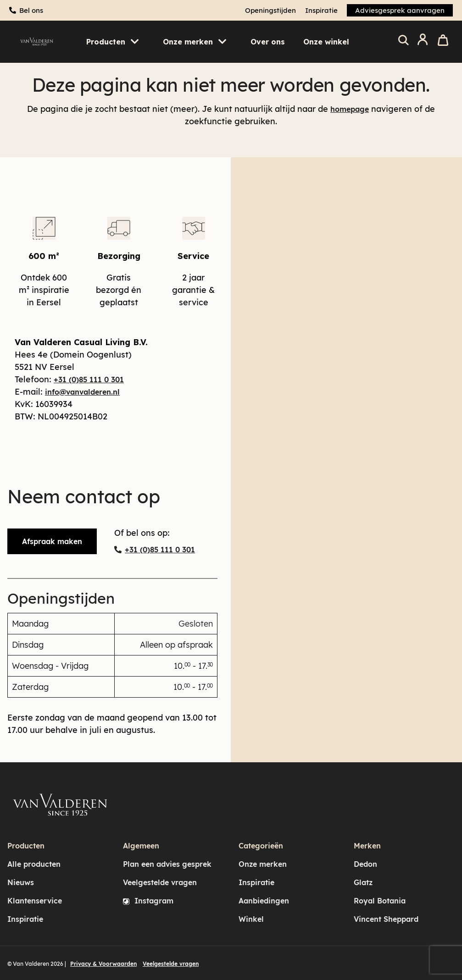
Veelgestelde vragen (160, 882)
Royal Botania (380, 901)
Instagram (148, 901)
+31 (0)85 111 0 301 (89, 380)
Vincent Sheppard (386, 919)
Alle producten (34, 864)
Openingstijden (270, 10)
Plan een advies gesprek (167, 864)
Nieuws (21, 882)
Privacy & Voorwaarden (103, 964)
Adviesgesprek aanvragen (400, 10)
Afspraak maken (52, 541)
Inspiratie (321, 10)
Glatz (363, 882)
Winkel (251, 919)
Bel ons (31, 10)
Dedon (365, 864)
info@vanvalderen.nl (82, 392)
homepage (350, 109)
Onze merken (263, 864)
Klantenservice (35, 901)
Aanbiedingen (264, 901)
